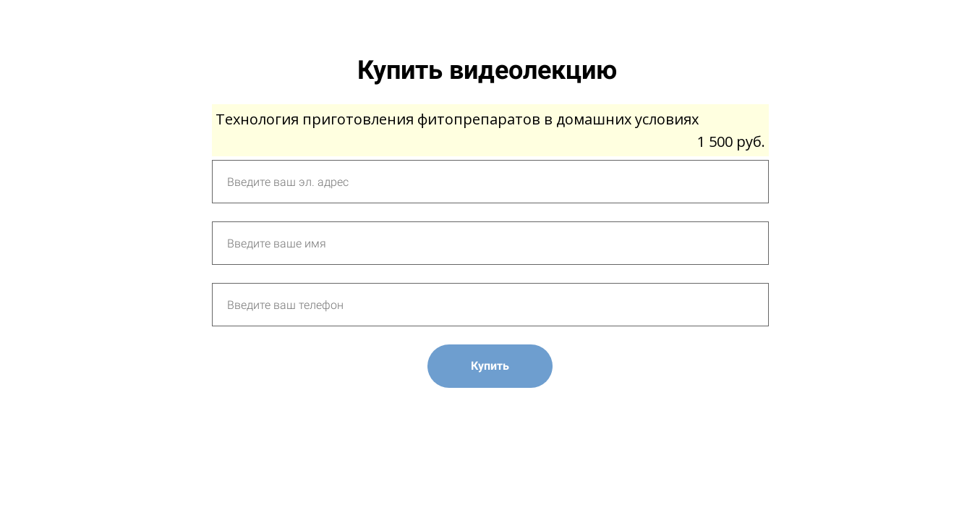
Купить (490, 366)
